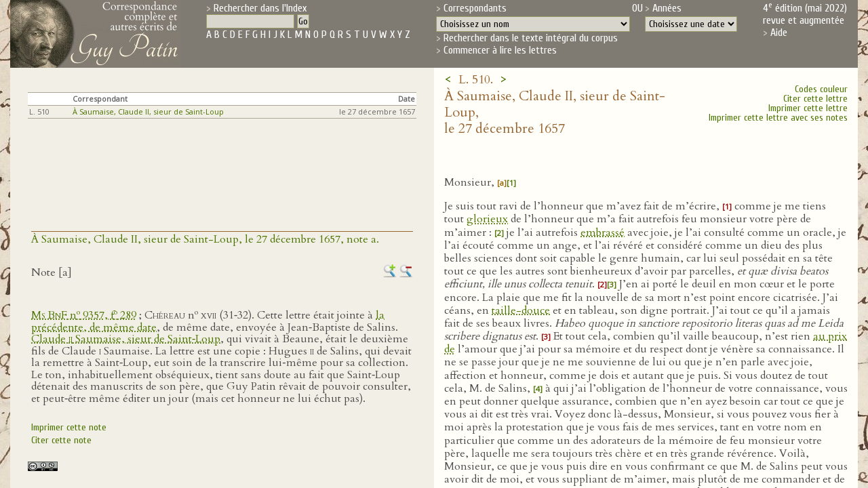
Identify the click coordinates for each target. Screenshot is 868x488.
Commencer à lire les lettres (500, 50)
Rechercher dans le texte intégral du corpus (531, 38)
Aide (779, 33)
